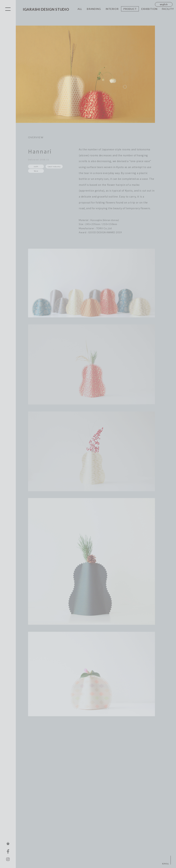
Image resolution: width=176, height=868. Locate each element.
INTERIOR (112, 9)
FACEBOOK (8, 851)
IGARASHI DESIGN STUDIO (46, 9)
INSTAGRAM (8, 859)
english (164, 4)
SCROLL (166, 864)
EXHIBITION (149, 9)
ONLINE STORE (8, 843)
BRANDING (94, 9)
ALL (80, 9)
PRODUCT (130, 9)
